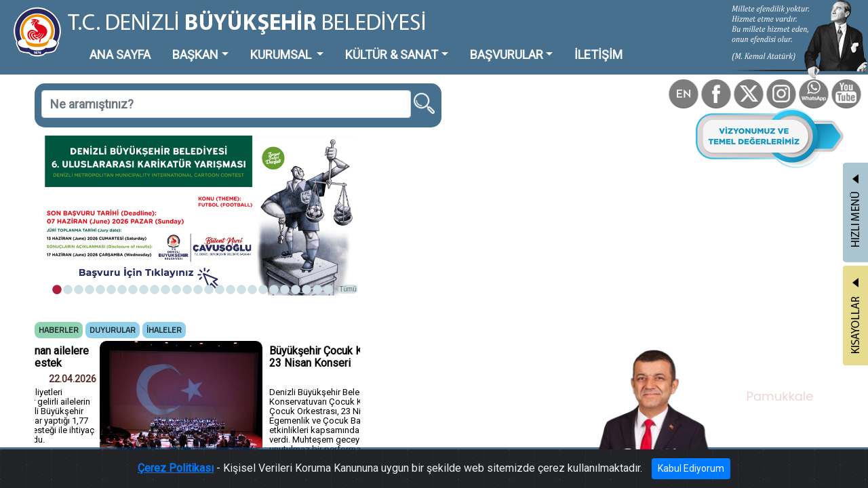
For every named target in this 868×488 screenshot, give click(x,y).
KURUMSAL (231, 44)
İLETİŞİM (491, 44)
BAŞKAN (160, 44)
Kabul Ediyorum (643, 472)
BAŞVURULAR (416, 44)
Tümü (285, 235)
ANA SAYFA (98, 44)
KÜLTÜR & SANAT (322, 44)
